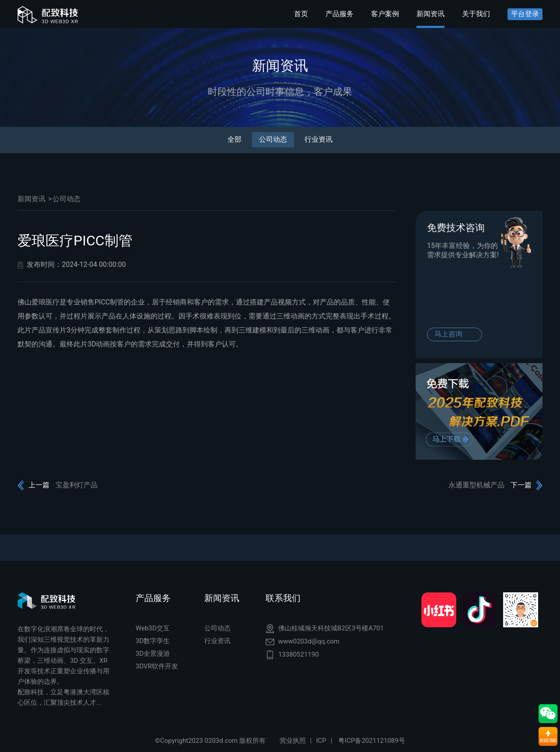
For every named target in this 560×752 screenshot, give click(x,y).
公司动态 (273, 139)
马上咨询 (448, 334)
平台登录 (525, 14)
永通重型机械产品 (476, 485)
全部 (234, 139)
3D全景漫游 (153, 654)
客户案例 (385, 14)
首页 (301, 14)
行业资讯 (318, 139)
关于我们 (476, 14)
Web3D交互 (153, 628)
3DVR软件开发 (157, 666)
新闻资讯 (430, 14)
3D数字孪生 (153, 641)
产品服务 (339, 14)
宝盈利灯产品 (77, 485)
